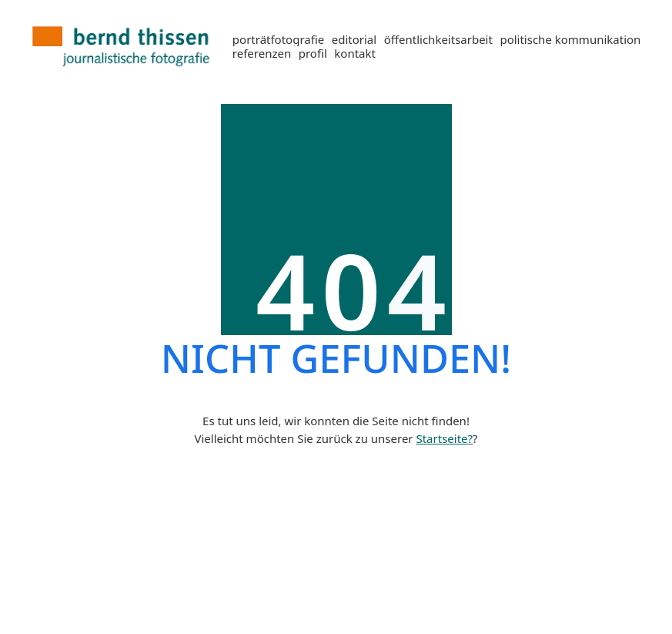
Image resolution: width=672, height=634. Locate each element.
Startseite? (444, 438)
